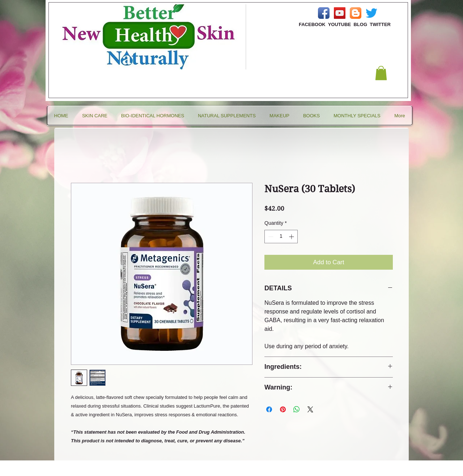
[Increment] (292, 237)
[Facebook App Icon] (324, 13)
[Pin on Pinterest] (283, 409)
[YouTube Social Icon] (340, 13)
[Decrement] (270, 237)
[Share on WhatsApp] (297, 409)
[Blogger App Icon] (356, 13)
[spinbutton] (281, 237)
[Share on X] (310, 409)
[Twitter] (371, 13)
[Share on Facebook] (269, 409)
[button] (381, 73)
